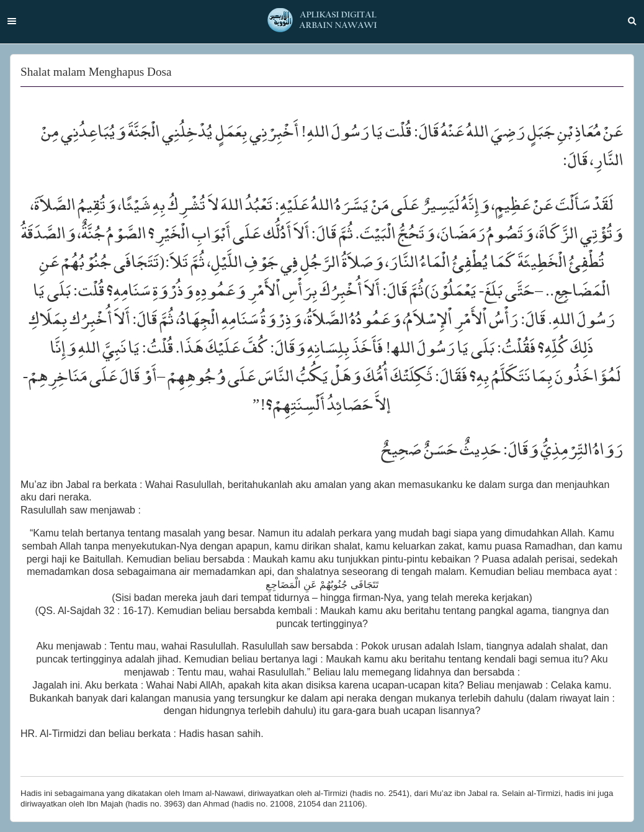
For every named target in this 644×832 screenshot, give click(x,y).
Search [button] (632, 21)
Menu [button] (12, 21)
